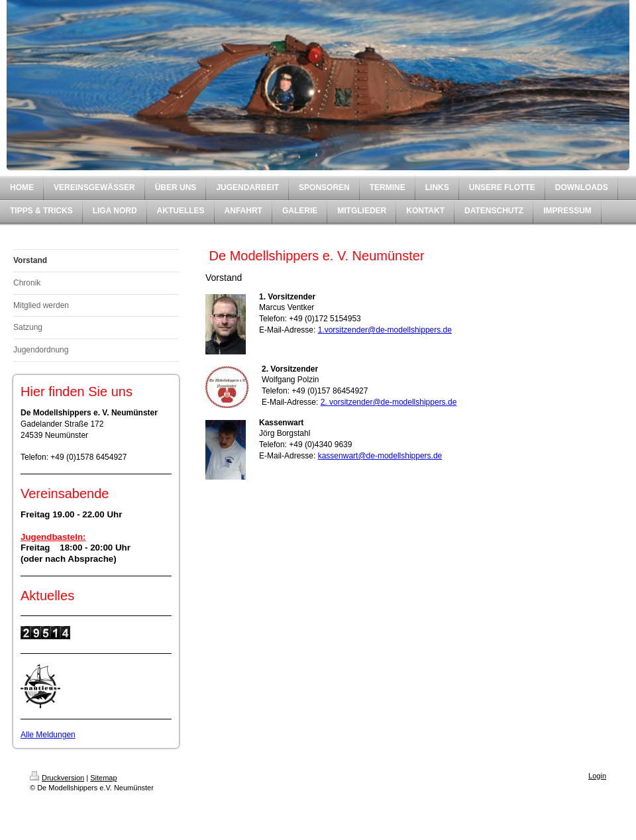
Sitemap (103, 778)
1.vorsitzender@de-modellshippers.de (385, 330)
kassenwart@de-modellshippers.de (380, 456)
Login (597, 776)
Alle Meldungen (48, 735)
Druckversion (57, 778)
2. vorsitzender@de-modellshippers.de (389, 402)
